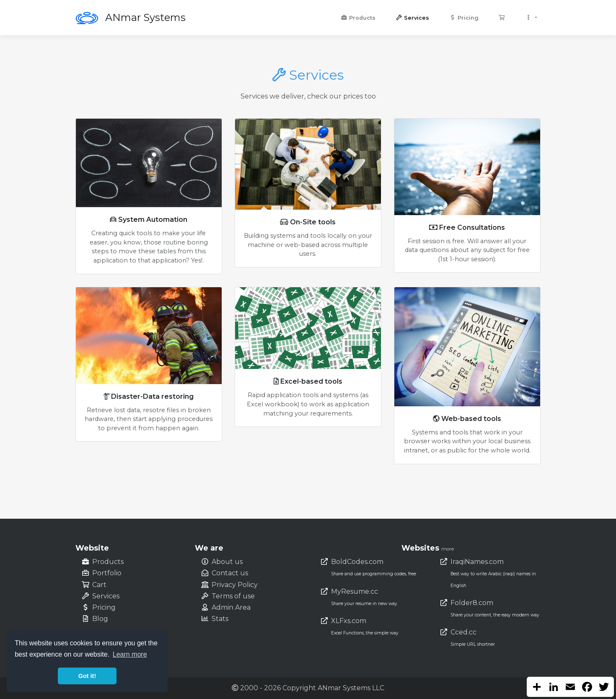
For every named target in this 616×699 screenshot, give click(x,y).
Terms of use (233, 596)
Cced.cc (463, 632)
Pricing (464, 18)
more (448, 549)
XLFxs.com (349, 621)
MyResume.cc (355, 591)
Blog (100, 619)
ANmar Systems (145, 17)
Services (412, 18)
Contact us (230, 573)
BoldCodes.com (357, 562)
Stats (220, 619)
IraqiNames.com (477, 562)
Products (358, 18)
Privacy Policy (235, 585)
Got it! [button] (87, 676)
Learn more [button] (130, 654)
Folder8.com (472, 603)
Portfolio (107, 573)
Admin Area (231, 607)
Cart (99, 585)
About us (227, 562)
